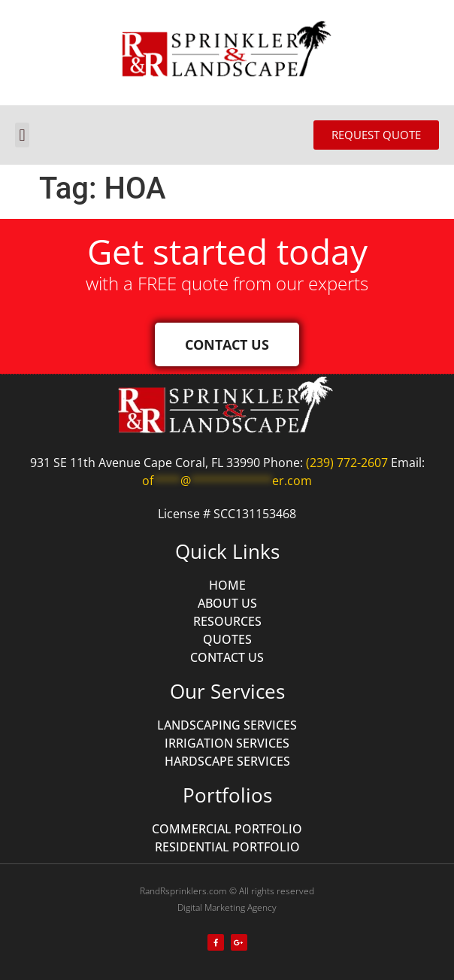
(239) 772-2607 (347, 463)
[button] (22, 135)
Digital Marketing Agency (227, 907)
